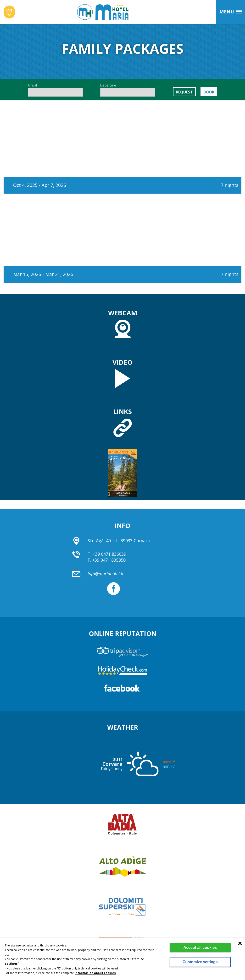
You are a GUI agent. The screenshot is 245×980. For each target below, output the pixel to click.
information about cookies (95, 973)
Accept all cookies (200, 948)
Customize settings (200, 962)
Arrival (55, 90)
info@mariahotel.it (106, 574)
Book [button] (209, 92)
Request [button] (184, 92)
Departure (128, 90)
